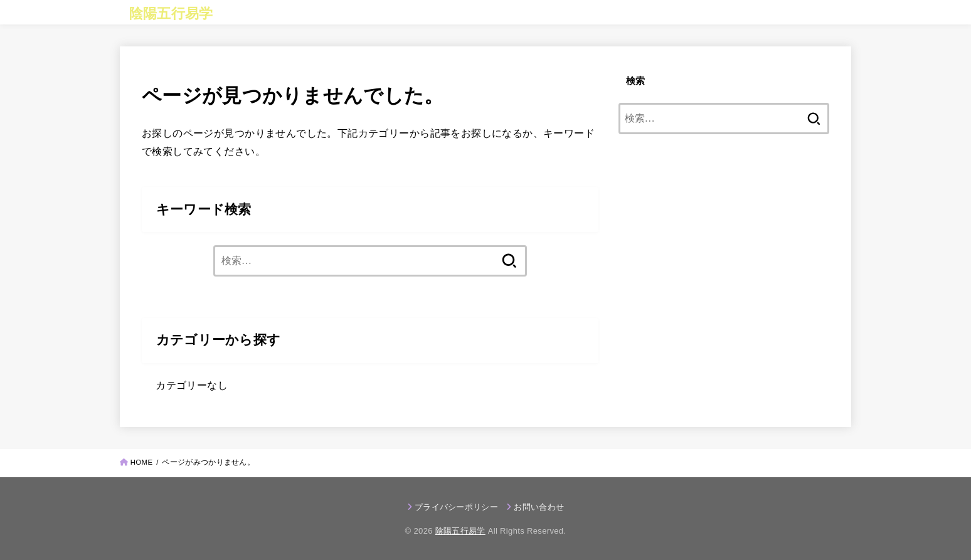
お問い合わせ (539, 507)
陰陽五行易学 (171, 13)
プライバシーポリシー (456, 507)
